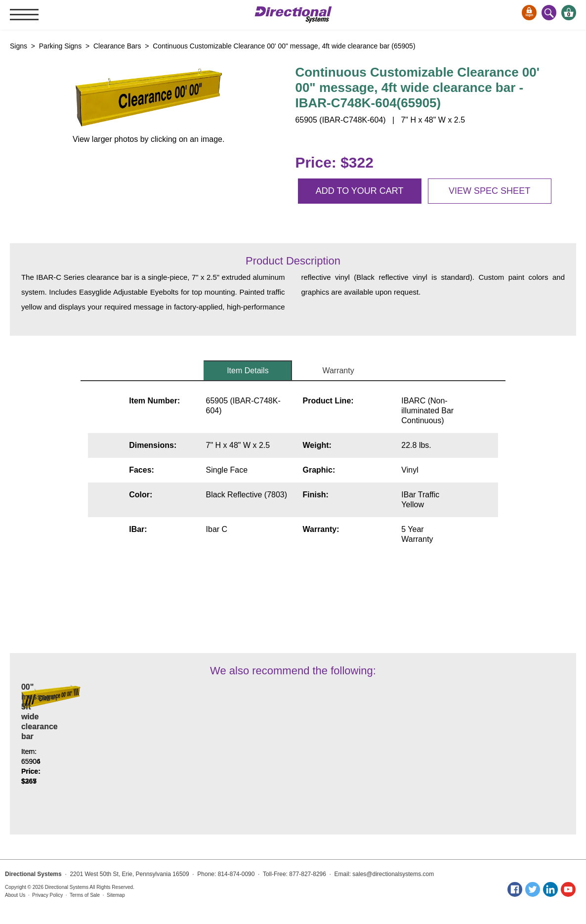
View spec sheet (489, 191)
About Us (15, 895)
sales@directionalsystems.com (393, 874)
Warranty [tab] (338, 371)
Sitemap (116, 895)
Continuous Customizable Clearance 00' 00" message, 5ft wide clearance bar (184, 746)
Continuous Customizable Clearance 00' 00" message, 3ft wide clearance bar (76, 746)
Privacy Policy (47, 895)
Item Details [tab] (248, 371)
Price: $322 (334, 162)
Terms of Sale (85, 895)
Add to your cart (360, 191)
